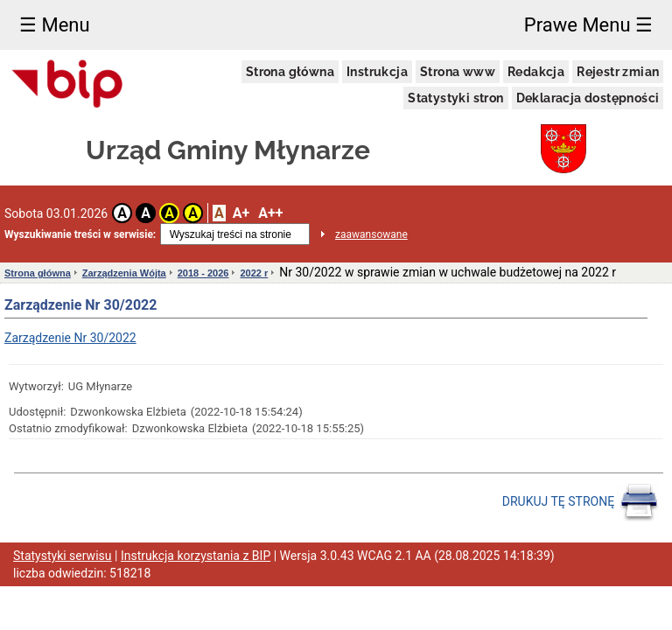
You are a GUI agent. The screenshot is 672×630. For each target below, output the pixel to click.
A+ (241, 213)
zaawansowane (371, 234)
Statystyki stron (455, 98)
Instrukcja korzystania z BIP (196, 556)
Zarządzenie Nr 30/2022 (70, 338)
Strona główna (290, 72)
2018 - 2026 (203, 273)
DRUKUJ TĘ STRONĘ (581, 502)
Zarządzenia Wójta (124, 273)
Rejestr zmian (618, 72)
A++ (270, 213)
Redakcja (536, 72)
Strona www (458, 72)
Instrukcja (377, 72)
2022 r (254, 273)
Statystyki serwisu (63, 556)
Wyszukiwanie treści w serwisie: (80, 234)
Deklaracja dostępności (588, 98)
